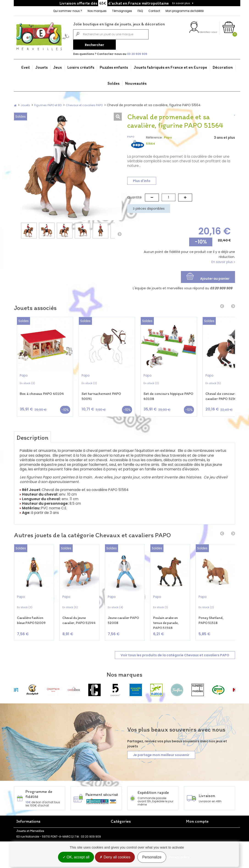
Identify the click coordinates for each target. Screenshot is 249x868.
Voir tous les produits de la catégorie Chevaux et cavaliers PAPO (175, 636)
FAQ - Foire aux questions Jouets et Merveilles (34, 829)
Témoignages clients (31, 835)
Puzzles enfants (114, 66)
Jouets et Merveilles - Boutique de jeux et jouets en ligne (36, 818)
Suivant (119, 233)
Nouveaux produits (77, 815)
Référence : (155, 136)
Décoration (223, 66)
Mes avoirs (194, 815)
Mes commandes (199, 810)
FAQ (140, 11)
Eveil (26, 66)
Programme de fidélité (32, 840)
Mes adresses (196, 820)
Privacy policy (179, 857)
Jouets (41, 66)
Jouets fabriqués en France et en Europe (170, 66)
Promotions (71, 810)
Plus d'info (142, 180)
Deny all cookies (115, 857)
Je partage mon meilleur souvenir (161, 736)
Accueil (21, 810)
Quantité (134, 196)
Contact (154, 11)
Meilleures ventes (75, 820)
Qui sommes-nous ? (68, 11)
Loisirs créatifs (81, 66)
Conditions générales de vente (81, 836)
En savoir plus (181, 3)
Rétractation (72, 825)
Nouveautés (136, 82)
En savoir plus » (223, 261)
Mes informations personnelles (207, 825)
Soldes (114, 82)
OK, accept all (76, 857)
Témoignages (122, 11)
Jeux (58, 66)
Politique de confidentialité (82, 830)
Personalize (152, 857)
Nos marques (97, 11)
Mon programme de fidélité (185, 11)
